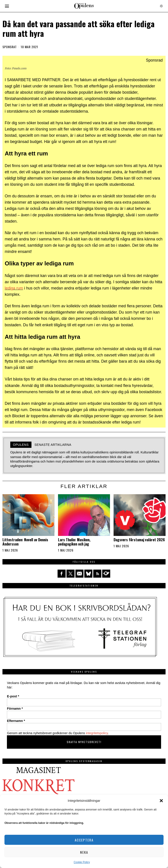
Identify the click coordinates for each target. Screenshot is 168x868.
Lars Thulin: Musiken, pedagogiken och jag (74, 542)
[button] (161, 801)
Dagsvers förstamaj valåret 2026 (139, 540)
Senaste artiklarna (53, 445)
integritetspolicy (97, 733)
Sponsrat (10, 47)
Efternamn (16, 721)
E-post (13, 696)
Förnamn (15, 709)
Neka (84, 852)
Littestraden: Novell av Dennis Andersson (25, 542)
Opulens (21, 445)
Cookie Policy (82, 862)
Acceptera (84, 840)
